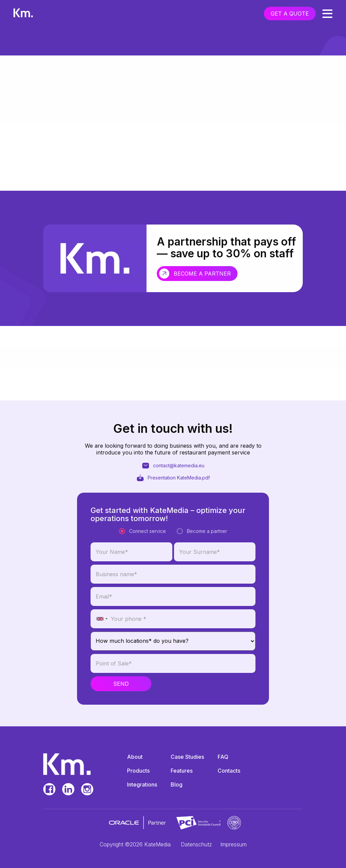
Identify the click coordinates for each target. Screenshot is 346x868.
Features (182, 771)
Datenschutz (196, 844)
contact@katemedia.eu (173, 480)
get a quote (290, 14)
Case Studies (187, 757)
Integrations (142, 784)
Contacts (229, 771)
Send (121, 712)
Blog (177, 784)
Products (138, 771)
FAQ (223, 757)
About (135, 757)
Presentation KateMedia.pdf (173, 492)
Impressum (233, 844)
